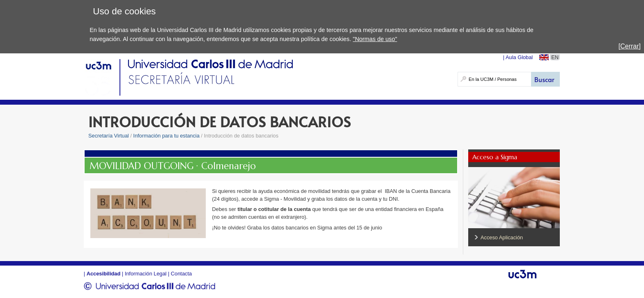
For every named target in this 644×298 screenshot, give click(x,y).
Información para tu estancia (166, 136)
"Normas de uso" (375, 39)
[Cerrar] (630, 46)
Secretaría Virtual (109, 136)
